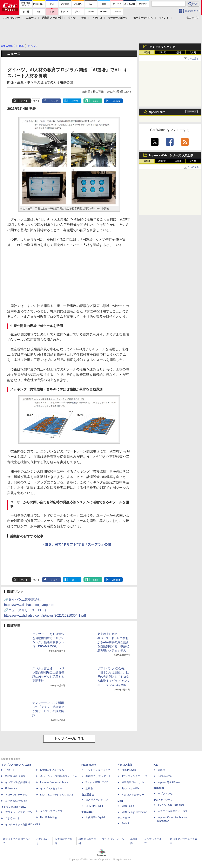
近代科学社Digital (95, 817)
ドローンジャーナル (16, 795)
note (96, 101)
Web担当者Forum (15, 776)
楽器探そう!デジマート (98, 776)
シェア (54, 101)
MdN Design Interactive (134, 812)
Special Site (157, 112)
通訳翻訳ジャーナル (133, 782)
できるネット (13, 818)
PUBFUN (159, 788)
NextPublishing (48, 817)
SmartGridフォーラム (52, 770)
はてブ (75, 101)
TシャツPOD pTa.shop (171, 805)
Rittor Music (89, 765)
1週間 (178, 53)
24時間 (162, 53)
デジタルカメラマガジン (19, 812)
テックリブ (124, 818)
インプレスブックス (51, 811)
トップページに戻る (69, 739)
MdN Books (128, 806)
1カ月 (193, 53)
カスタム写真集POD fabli (173, 811)
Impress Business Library (54, 782)
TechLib (126, 823)
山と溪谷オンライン (97, 800)
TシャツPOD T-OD (97, 782)
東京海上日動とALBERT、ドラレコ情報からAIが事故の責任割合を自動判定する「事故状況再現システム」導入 (113, 642)
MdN (120, 801)
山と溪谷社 (88, 795)
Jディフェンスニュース (135, 776)
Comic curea (165, 776)
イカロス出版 (125, 765)
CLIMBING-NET (94, 806)
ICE (156, 765)
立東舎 (89, 788)
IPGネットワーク (163, 800)
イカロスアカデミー (133, 795)
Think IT (10, 770)
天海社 (161, 770)
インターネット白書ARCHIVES (23, 825)
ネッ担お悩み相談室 (16, 801)
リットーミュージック (98, 770)
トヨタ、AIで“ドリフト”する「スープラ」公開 (76, 544)
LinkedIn (116, 101)
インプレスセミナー (51, 788)
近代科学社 (88, 812)
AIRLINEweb (129, 770)
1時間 (147, 53)
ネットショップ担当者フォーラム (59, 776)
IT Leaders (11, 788)
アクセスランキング (162, 47)
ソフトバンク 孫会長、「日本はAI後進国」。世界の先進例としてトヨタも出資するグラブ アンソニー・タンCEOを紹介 (114, 677)
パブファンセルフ (168, 794)
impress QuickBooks (169, 782)
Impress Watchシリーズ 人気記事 (171, 155)
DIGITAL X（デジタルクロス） (57, 795)
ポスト (24, 101)
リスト (36, 101)
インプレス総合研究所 (18, 782)
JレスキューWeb (131, 788)
